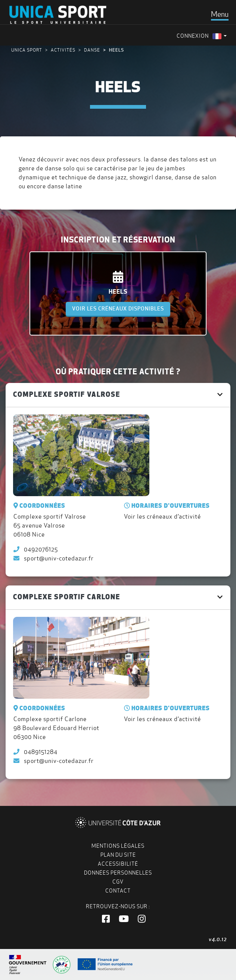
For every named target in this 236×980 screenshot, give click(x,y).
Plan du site (118, 855)
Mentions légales (118, 846)
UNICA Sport (27, 50)
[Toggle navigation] (220, 14)
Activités (63, 50)
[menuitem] (220, 36)
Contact (118, 891)
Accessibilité (118, 864)
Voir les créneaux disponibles (118, 309)
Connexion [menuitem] (193, 36)
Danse (92, 50)
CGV (118, 882)
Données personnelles (118, 873)
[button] (106, 919)
